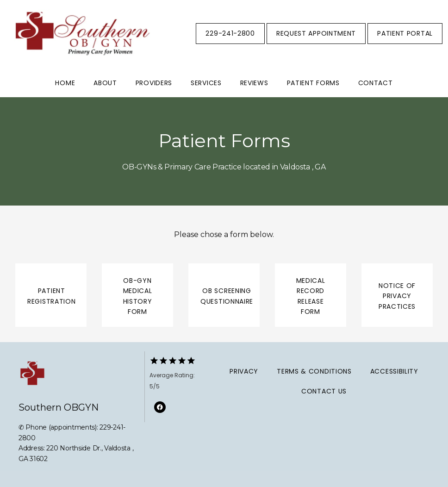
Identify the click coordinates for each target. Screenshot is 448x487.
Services (206, 83)
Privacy (244, 371)
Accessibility (394, 371)
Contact (376, 83)
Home (65, 83)
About (105, 83)
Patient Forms (313, 83)
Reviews (254, 83)
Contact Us (324, 391)
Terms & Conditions (314, 371)
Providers (154, 83)
